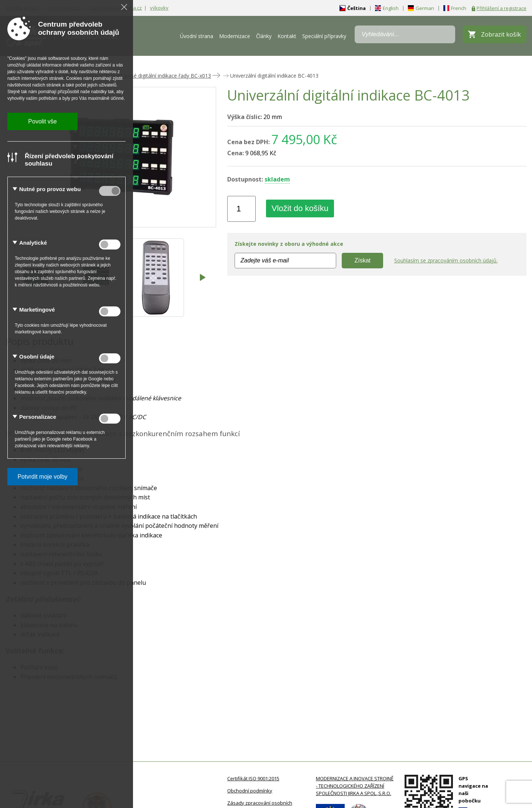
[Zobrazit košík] (495, 34)
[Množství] (241, 209)
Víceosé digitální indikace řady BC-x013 (165, 76)
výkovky (159, 8)
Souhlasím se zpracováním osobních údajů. (446, 260)
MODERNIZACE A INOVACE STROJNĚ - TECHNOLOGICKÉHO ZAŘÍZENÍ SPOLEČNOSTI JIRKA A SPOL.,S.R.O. (355, 786)
